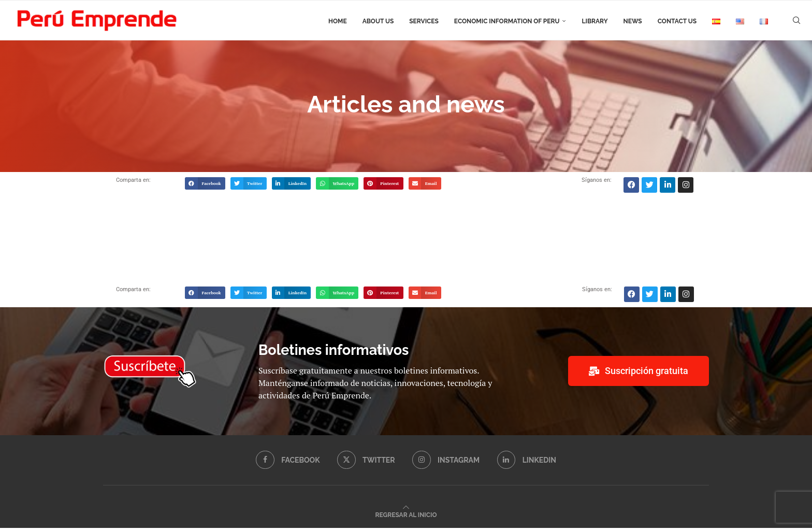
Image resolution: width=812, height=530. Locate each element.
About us (378, 21)
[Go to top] (406, 516)
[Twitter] (366, 462)
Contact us (677, 21)
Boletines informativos (334, 352)
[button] (205, 186)
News (633, 21)
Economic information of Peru (507, 21)
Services (424, 21)
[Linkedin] (527, 462)
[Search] (796, 21)
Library (594, 21)
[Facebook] (287, 462)
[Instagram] (446, 462)
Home (338, 21)
